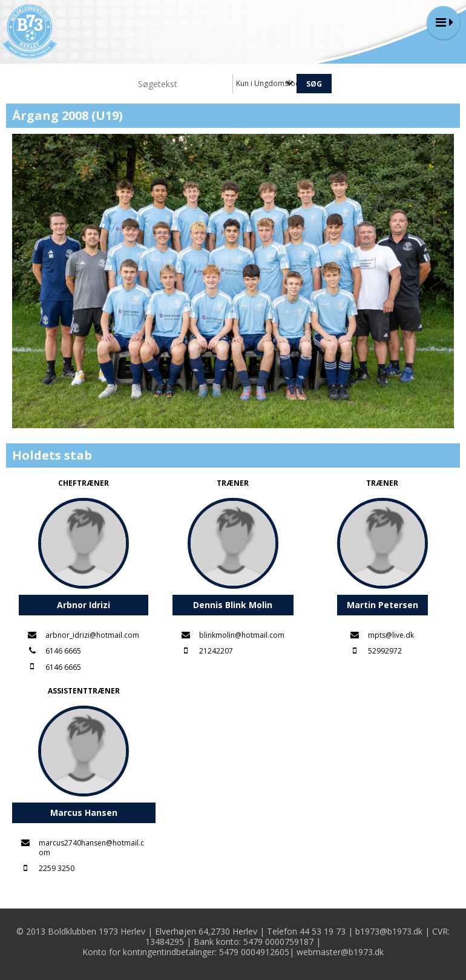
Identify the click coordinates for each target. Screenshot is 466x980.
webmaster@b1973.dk (340, 952)
